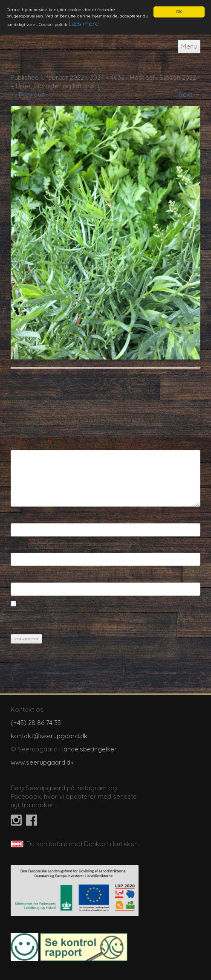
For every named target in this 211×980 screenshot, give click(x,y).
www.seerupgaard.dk (42, 762)
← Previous (28, 94)
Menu (189, 46)
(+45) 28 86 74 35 (36, 723)
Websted (24, 575)
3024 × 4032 (107, 77)
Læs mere (84, 24)
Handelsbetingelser (88, 749)
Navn (20, 515)
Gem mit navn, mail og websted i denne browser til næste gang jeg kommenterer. (104, 619)
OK (179, 12)
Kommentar (30, 442)
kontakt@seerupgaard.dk (49, 736)
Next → (189, 94)
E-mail (22, 545)
